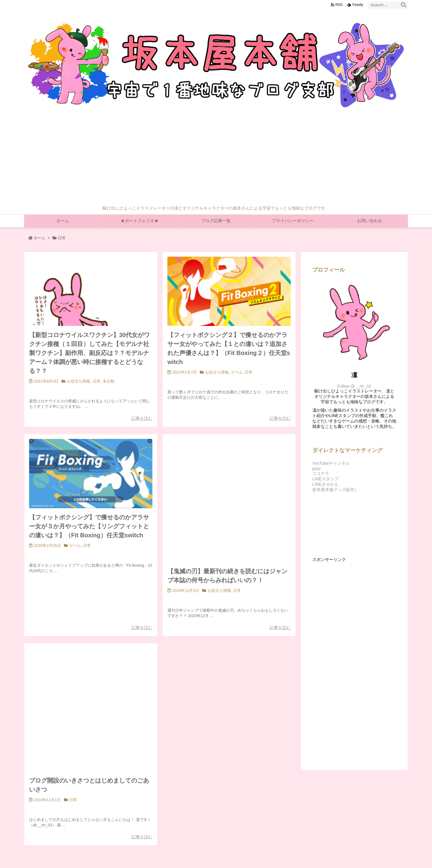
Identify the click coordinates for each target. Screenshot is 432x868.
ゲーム (237, 372)
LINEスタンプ (325, 479)
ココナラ (321, 473)
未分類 (108, 381)
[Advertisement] (216, 160)
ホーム (39, 238)
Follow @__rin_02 (354, 386)
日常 (97, 381)
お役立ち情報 (79, 381)
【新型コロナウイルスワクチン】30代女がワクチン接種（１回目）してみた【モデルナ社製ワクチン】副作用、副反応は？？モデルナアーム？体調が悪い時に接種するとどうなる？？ (89, 353)
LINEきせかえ (325, 484)
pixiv (316, 469)
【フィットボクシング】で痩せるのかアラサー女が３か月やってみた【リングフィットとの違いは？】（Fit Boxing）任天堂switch (89, 526)
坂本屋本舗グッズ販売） (335, 490)
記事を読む (142, 418)
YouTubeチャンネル (331, 463)
